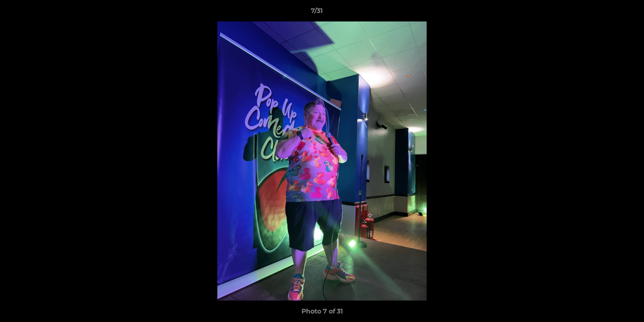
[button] (606, 13)
